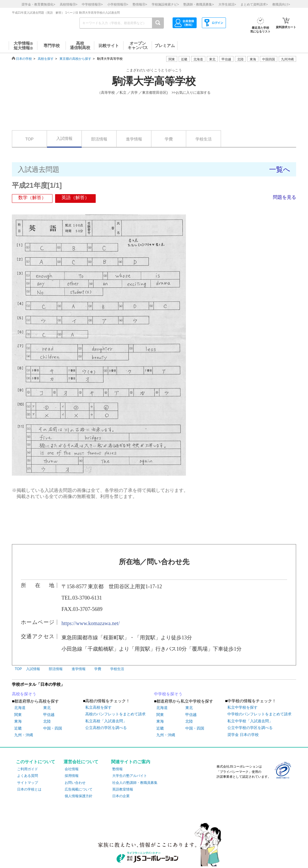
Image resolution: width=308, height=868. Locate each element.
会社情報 (72, 769)
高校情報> (69, 4)
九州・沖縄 (24, 735)
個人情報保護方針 (79, 796)
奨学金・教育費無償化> (38, 4)
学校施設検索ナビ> (165, 4)
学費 (169, 139)
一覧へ (280, 169)
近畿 (18, 728)
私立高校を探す (98, 707)
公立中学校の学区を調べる (250, 728)
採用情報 (72, 776)
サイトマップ (28, 783)
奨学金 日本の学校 (243, 735)
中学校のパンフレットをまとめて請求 (259, 714)
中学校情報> (92, 4)
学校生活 (204, 139)
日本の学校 (24, 59)
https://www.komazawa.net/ (91, 623)
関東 (18, 715)
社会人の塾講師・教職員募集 (135, 783)
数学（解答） (32, 197)
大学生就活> (227, 4)
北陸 (47, 721)
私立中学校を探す (242, 707)
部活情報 (99, 139)
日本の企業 (121, 796)
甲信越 (49, 715)
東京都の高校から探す (75, 59)
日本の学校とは (29, 789)
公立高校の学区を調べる (106, 728)
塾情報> (140, 4)
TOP (29, 139)
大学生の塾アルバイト (130, 776)
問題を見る (285, 197)
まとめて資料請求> (254, 4)
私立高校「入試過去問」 (106, 721)
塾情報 (117, 769)
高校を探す (46, 59)
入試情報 (64, 138)
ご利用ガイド (28, 769)
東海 (18, 721)
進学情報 (134, 139)
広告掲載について (79, 789)
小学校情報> (118, 4)
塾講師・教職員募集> (199, 4)
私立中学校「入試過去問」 (250, 721)
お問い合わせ (75, 783)
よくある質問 (28, 776)
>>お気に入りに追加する (191, 93)
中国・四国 (53, 728)
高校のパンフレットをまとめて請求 (115, 714)
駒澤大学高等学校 (154, 81)
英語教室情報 (123, 789)
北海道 (198, 59)
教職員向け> (281, 4)
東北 (47, 708)
